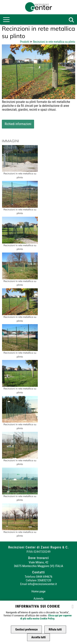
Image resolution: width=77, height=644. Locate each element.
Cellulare (31, 580)
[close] (73, 606)
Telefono (30, 577)
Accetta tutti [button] (39, 637)
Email (24, 584)
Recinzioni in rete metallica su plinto (54, 42)
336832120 (44, 580)
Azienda (38, 599)
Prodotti (25, 42)
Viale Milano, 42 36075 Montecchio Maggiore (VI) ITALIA (38, 564)
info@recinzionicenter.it (42, 584)
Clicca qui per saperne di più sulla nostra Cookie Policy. (46, 617)
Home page (38, 591)
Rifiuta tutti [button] (55, 629)
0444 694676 (44, 577)
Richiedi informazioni (18, 124)
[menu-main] (6, 20)
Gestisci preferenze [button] (26, 629)
